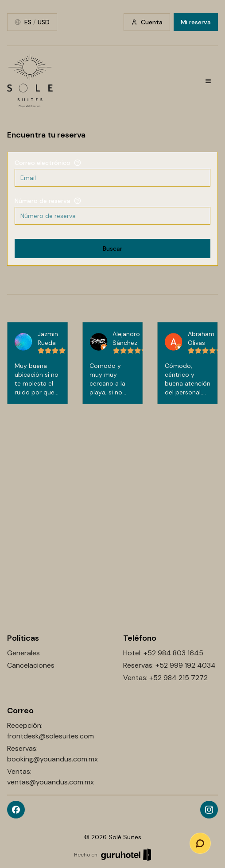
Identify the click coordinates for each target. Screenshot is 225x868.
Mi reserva (196, 22)
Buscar (112, 249)
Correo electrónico (43, 163)
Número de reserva (43, 201)
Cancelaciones (31, 665)
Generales (23, 653)
